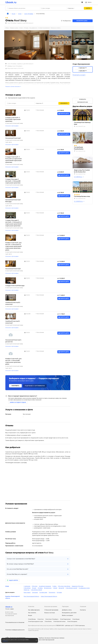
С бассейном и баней (36, 590)
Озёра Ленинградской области (49, 596)
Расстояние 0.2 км (80, 151)
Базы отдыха (27, 592)
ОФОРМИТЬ (15, 386)
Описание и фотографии (12, 126)
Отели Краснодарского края (36, 621)
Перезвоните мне (83, 102)
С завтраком (27, 586)
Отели (7, 586)
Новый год (26, 590)
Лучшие (34, 588)
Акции (30, 615)
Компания (83, 607)
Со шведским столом (84, 588)
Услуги (21, 28)
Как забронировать (34, 610)
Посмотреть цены (82, 21)
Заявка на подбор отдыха (18, 402)
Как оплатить (32, 613)
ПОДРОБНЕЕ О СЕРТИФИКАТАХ (35, 386)
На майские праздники (45, 586)
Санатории (35, 592)
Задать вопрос (12, 580)
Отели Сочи (41, 619)
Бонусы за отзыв (50, 613)
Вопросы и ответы (56, 28)
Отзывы (26, 28)
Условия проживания (44, 28)
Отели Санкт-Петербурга (52, 619)
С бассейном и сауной (71, 588)
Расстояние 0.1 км (80, 126)
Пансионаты (52, 592)
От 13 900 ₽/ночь (78, 201)
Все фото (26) (83, 57)
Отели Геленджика (72, 621)
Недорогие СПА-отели (78, 586)
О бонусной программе (51, 610)
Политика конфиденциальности (15, 630)
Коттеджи (59, 592)
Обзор (7, 28)
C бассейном (27, 588)
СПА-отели (35, 586)
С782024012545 (60, 626)
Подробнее (5, 641)
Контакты (83, 610)
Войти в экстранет (68, 615)
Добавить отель (67, 610)
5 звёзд (54, 586)
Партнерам (65, 607)
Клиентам (31, 607)
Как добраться (33, 28)
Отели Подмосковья (65, 619)
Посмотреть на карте (79, 75)
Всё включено (48, 588)
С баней (55, 588)
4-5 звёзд (40, 588)
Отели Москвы (32, 619)
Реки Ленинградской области (31, 596)
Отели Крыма (76, 619)
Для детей (61, 588)
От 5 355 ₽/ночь (78, 177)
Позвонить (83, 99)
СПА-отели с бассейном (64, 586)
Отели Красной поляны (59, 621)
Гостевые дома (43, 592)
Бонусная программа (51, 607)
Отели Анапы (48, 621)
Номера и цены (14, 28)
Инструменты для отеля (69, 613)
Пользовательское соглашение (15, 622)
